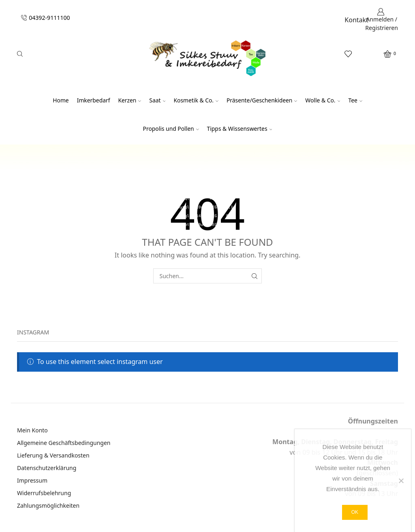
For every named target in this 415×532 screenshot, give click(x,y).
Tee (355, 100)
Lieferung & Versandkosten (53, 455)
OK (355, 512)
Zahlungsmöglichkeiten (48, 505)
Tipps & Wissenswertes (240, 129)
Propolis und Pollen (171, 129)
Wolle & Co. (323, 100)
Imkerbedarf (94, 100)
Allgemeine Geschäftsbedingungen (64, 443)
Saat (157, 100)
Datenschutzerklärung (47, 468)
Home (61, 100)
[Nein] (401, 481)
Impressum (32, 480)
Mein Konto (32, 430)
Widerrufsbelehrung (44, 493)
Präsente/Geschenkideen (262, 100)
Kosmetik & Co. (196, 100)
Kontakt (356, 20)
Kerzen (129, 100)
